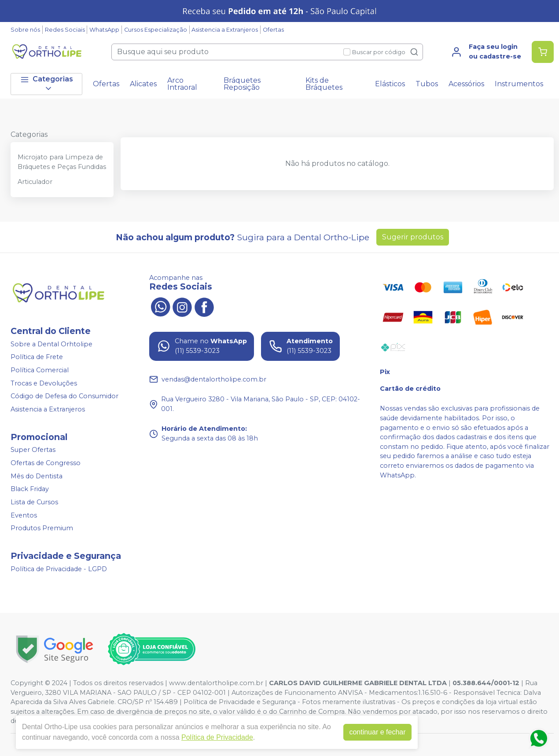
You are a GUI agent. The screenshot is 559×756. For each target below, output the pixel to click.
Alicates (143, 84)
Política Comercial (40, 370)
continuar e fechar (375, 732)
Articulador (35, 182)
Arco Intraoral (182, 84)
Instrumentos (519, 84)
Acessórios (466, 84)
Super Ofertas (33, 450)
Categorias (47, 84)
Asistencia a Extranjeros (225, 30)
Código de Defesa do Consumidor (64, 396)
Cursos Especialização (156, 30)
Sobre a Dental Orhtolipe (51, 344)
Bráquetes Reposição (242, 84)
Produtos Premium (42, 528)
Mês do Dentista (37, 476)
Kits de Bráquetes (324, 84)
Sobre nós (25, 30)
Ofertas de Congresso (46, 463)
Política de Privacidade (215, 737)
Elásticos (390, 84)
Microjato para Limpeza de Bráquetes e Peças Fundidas (62, 162)
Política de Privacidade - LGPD (59, 569)
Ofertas (273, 30)
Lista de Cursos (34, 502)
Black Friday (30, 489)
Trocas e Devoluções (44, 383)
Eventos (24, 515)
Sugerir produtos (413, 237)
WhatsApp (104, 30)
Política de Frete (37, 357)
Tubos (427, 84)
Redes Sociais (65, 30)
